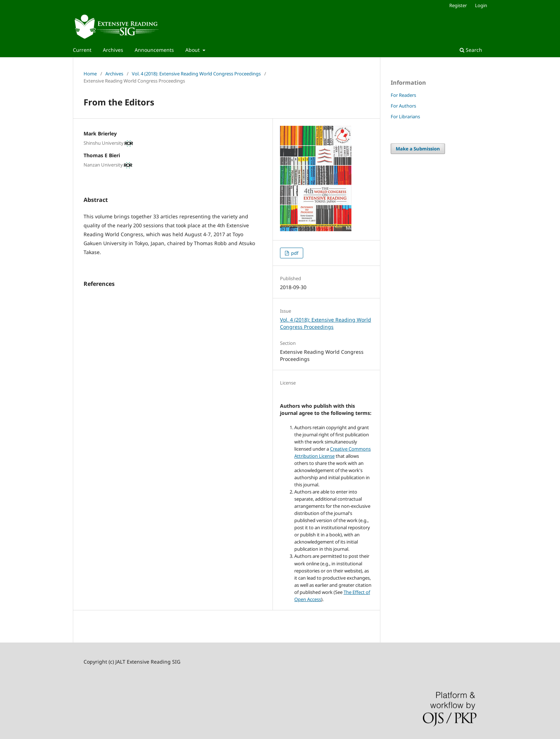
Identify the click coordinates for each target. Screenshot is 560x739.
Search (471, 50)
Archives (113, 50)
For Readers (403, 95)
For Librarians (405, 116)
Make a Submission (418, 149)
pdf (294, 253)
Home (90, 74)
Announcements (154, 50)
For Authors (403, 106)
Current (82, 50)
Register (458, 5)
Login (481, 5)
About (193, 50)
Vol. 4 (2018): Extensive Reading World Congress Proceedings (196, 74)
